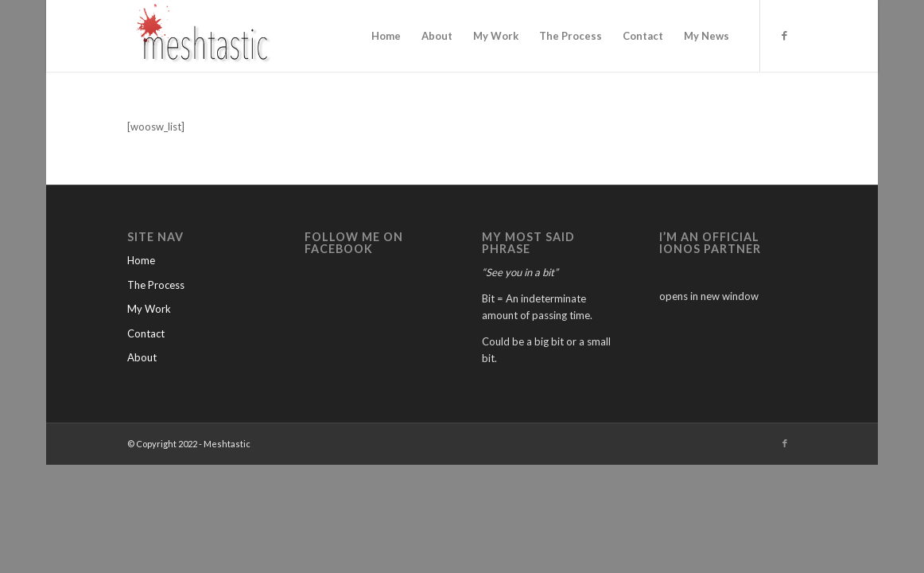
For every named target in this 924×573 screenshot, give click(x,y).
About (142, 357)
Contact (146, 333)
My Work (149, 309)
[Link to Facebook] (785, 35)
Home (141, 260)
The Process (156, 285)
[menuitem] (386, 36)
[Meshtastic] (205, 36)
